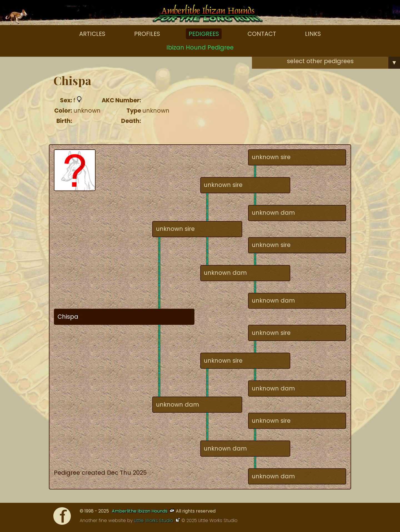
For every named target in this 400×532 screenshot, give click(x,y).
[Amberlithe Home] (208, 15)
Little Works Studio (154, 520)
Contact (262, 34)
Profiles (147, 34)
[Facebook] (62, 517)
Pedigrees (204, 34)
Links (313, 34)
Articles (92, 34)
